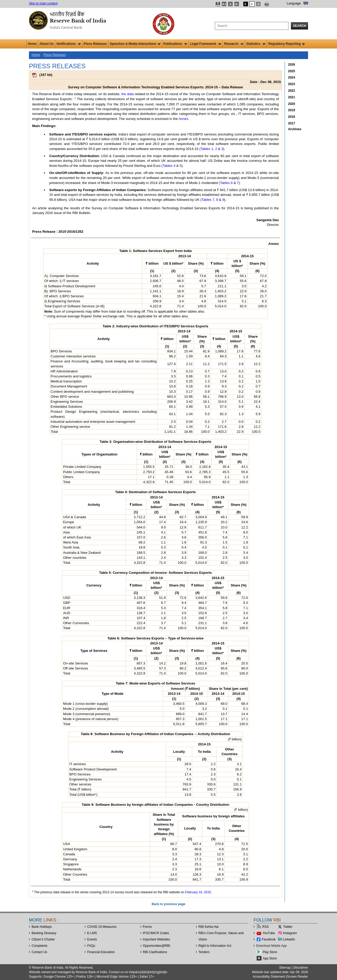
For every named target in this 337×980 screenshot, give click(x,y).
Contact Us (39, 952)
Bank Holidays (42, 927)
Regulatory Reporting (287, 44)
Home (32, 44)
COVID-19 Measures (102, 927)
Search (299, 26)
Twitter (288, 927)
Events (92, 939)
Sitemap (285, 968)
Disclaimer (301, 968)
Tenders (204, 952)
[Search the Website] (252, 26)
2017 (292, 123)
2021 (292, 97)
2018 (292, 117)
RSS (266, 927)
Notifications (69, 44)
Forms (147, 927)
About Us (46, 44)
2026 (292, 65)
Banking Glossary (44, 933)
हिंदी (306, 3)
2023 (292, 84)
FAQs (91, 946)
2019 (292, 110)
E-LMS (92, 933)
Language (294, 3)
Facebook (269, 939)
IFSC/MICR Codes (156, 933)
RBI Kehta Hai (209, 927)
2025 (292, 71)
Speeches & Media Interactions (135, 44)
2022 (292, 91)
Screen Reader (297, 977)
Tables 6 (226, 183)
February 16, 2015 (198, 892)
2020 (292, 104)
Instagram (290, 933)
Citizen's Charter (43, 939)
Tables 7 (208, 200)
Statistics (256, 44)
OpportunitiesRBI (157, 946)
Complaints (39, 946)
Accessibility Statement (269, 977)
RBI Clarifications (155, 952)
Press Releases (95, 44)
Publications (175, 44)
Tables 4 (169, 166)
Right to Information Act (215, 946)
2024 (292, 77)
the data (128, 94)
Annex (183, 119)
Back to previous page (168, 904)
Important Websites (157, 939)
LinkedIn (289, 939)
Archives (295, 129)
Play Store (270, 952)
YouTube (269, 933)
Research (234, 44)
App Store (270, 958)
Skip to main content (43, 3)
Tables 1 (207, 149)
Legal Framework (206, 44)
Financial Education (101, 952)
